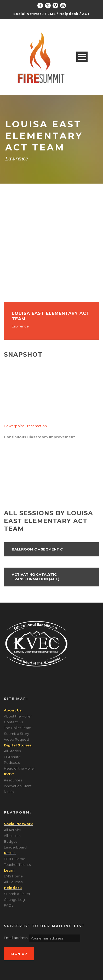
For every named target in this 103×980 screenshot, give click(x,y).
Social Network (29, 14)
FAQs (8, 905)
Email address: (16, 938)
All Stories (12, 751)
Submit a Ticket (17, 894)
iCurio (9, 792)
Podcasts (12, 762)
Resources (13, 780)
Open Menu (82, 57)
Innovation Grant (18, 786)
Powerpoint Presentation (25, 426)
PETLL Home (15, 859)
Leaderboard (15, 847)
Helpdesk (69, 14)
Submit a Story (16, 734)
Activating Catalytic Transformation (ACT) (36, 577)
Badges (11, 841)
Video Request (17, 739)
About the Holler (18, 716)
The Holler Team (18, 728)
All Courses (13, 882)
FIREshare (12, 757)
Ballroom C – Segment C (37, 549)
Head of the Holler (19, 768)
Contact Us (13, 722)
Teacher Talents (17, 865)
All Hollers (12, 836)
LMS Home (13, 876)
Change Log (14, 900)
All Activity (12, 830)
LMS (52, 14)
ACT (86, 14)
